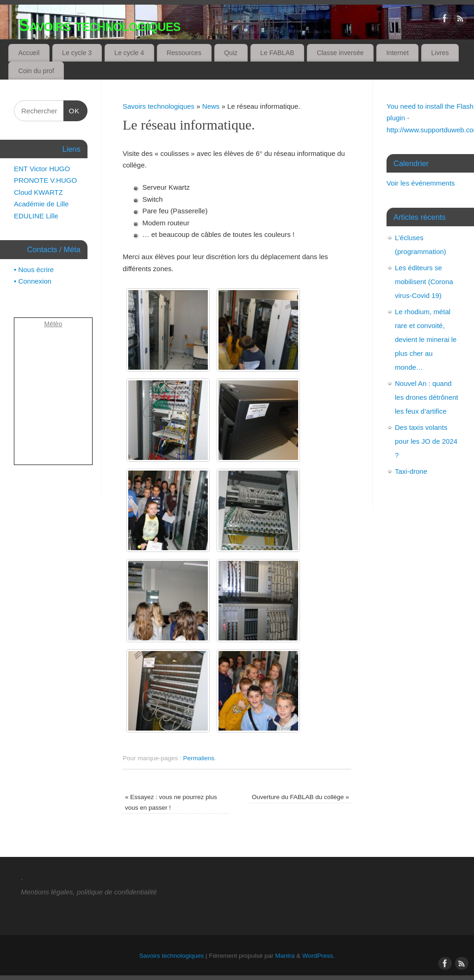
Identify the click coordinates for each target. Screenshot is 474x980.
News (211, 106)
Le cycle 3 (77, 53)
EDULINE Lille (36, 216)
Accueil (29, 53)
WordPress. (318, 956)
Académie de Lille (41, 204)
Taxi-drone (411, 471)
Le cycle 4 (129, 53)
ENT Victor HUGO (42, 169)
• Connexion (33, 281)
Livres (440, 53)
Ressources (184, 53)
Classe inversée (340, 53)
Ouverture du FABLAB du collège (300, 797)
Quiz (231, 53)
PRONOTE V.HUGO (45, 180)
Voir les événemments (421, 183)
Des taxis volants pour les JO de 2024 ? (426, 441)
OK (72, 111)
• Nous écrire (34, 270)
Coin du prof (36, 71)
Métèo (53, 324)
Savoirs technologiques (100, 25)
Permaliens (199, 758)
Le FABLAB (277, 53)
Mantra (285, 956)
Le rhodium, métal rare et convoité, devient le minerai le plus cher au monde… (426, 339)
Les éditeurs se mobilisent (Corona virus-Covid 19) (424, 282)
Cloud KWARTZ (38, 192)
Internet (398, 53)
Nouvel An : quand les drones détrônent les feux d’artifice (427, 397)
